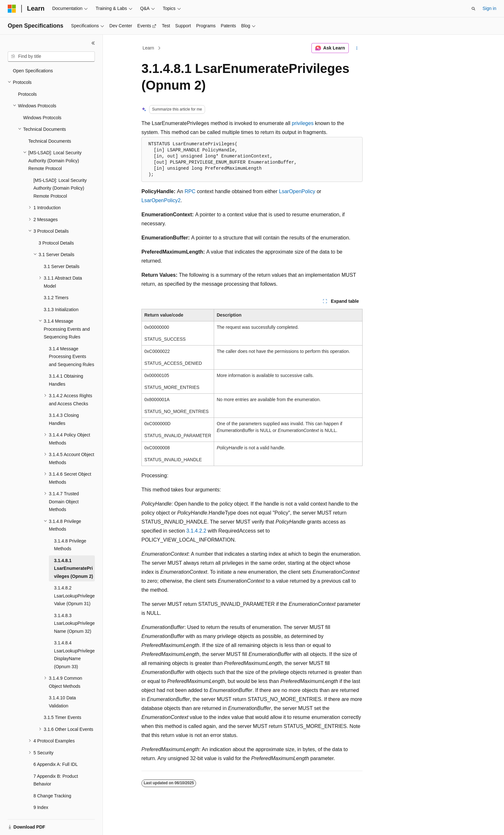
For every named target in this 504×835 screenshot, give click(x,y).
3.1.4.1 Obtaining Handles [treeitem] (66, 364)
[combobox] (51, 57)
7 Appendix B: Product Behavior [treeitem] (56, 764)
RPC (190, 191)
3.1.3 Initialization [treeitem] (61, 294)
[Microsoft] (12, 9)
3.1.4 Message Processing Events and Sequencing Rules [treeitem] (72, 341)
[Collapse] (93, 43)
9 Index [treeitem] (41, 792)
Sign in (489, 8)
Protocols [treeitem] (27, 78)
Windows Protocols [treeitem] (42, 102)
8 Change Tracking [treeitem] (52, 780)
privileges (303, 123)
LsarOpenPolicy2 (161, 200)
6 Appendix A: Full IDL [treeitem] (56, 749)
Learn (148, 48)
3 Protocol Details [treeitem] (56, 227)
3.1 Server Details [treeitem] (62, 251)
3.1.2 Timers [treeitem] (56, 282)
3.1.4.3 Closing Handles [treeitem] (64, 404)
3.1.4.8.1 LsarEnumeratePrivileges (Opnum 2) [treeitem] (73, 553)
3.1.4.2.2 (196, 531)
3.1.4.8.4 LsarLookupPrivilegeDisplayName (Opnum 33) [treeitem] (74, 639)
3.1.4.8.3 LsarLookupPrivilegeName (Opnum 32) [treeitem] (74, 608)
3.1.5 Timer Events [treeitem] (63, 702)
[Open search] (473, 9)
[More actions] (357, 48)
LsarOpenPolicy (297, 191)
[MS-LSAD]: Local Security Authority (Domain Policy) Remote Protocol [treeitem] (60, 172)
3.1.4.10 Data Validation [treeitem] (62, 686)
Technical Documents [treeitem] (50, 125)
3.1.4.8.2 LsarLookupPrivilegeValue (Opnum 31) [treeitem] (74, 580)
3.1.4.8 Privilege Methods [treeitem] (70, 529)
